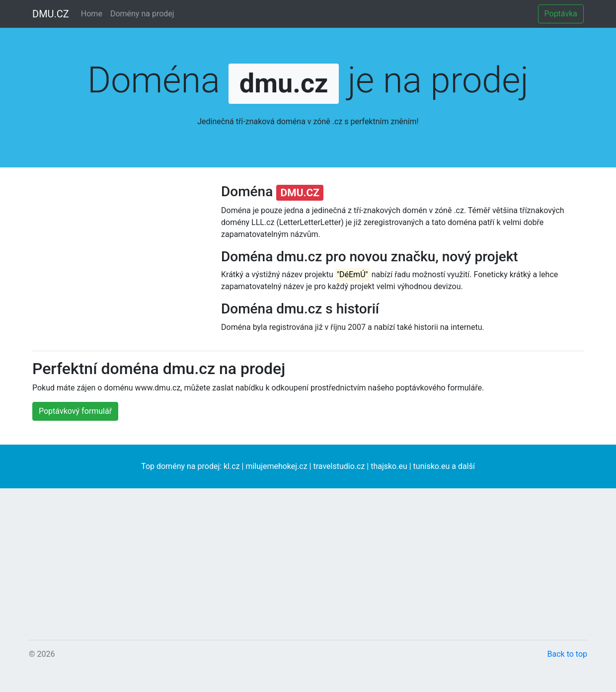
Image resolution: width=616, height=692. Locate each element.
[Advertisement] (119, 273)
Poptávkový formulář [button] (75, 411)
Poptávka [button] (561, 14)
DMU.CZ (51, 14)
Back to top (567, 654)
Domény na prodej (142, 14)
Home (92, 14)
